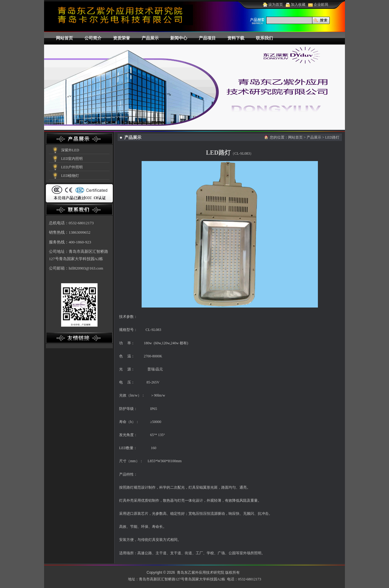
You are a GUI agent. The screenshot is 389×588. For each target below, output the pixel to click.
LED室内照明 (72, 159)
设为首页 (273, 5)
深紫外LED (70, 150)
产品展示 (150, 38)
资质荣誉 (122, 38)
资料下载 (236, 38)
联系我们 (264, 38)
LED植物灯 (70, 176)
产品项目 (207, 38)
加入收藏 (296, 5)
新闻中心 (179, 38)
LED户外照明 (72, 167)
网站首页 (64, 38)
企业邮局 (318, 5)
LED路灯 (332, 137)
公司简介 (93, 38)
